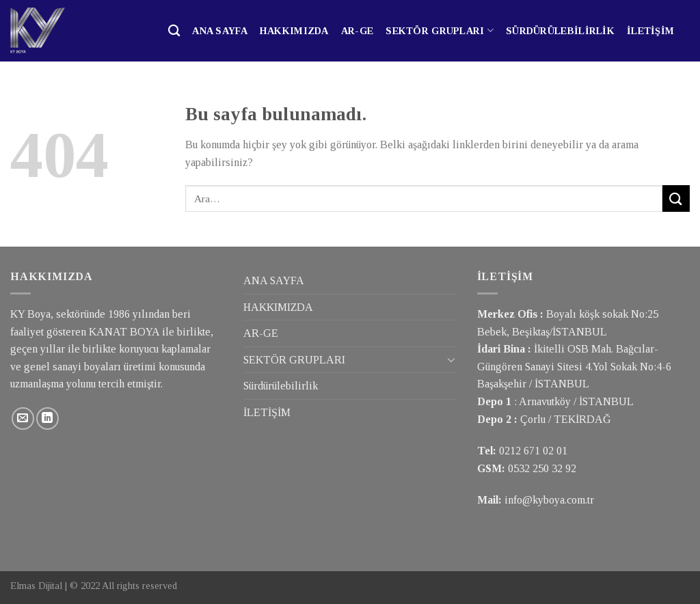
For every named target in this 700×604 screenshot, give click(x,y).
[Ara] (174, 31)
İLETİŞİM (650, 31)
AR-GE (357, 31)
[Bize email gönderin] (23, 418)
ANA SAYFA (220, 31)
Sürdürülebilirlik (560, 31)
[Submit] (676, 198)
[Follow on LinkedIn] (48, 418)
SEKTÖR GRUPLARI (440, 30)
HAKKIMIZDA (294, 31)
